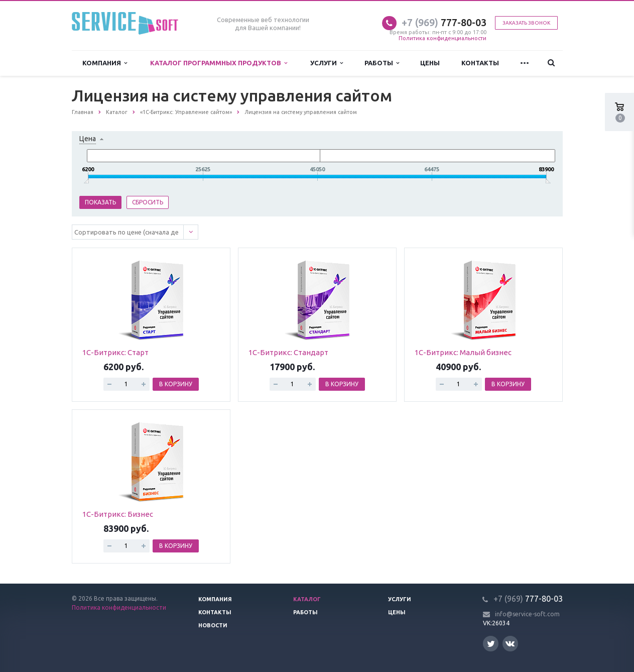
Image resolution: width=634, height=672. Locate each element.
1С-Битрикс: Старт (115, 352)
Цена (88, 139)
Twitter (491, 644)
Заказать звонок (526, 23)
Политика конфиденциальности (442, 38)
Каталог (307, 599)
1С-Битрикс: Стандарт (288, 352)
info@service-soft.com (527, 614)
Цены (430, 63)
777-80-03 (444, 22)
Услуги (327, 63)
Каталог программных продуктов (219, 63)
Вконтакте (510, 643)
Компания (105, 63)
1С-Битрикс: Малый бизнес (463, 352)
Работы (382, 63)
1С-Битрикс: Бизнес (118, 514)
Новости (213, 625)
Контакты (480, 63)
